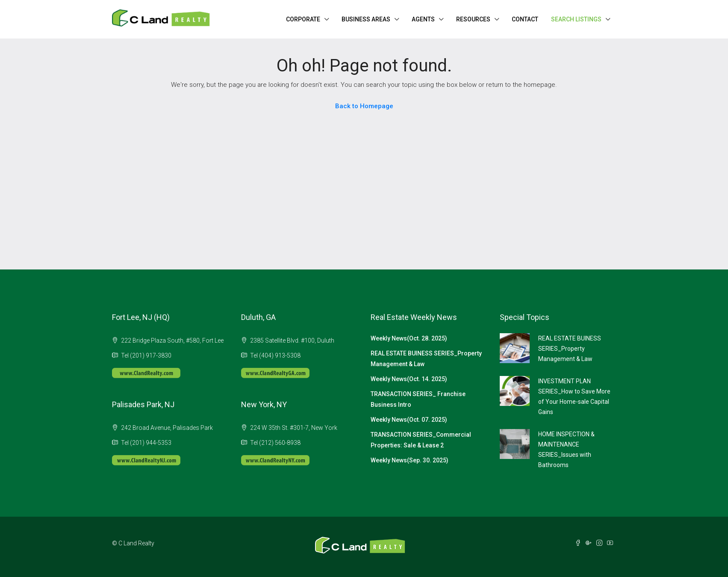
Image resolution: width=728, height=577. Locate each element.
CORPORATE (303, 19)
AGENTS (423, 19)
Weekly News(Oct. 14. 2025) (409, 379)
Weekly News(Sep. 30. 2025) (410, 460)
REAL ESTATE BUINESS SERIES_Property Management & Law (570, 349)
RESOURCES (473, 19)
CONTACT (525, 19)
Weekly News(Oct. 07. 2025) (409, 420)
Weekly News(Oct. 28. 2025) (409, 338)
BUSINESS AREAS (366, 19)
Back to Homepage (364, 106)
